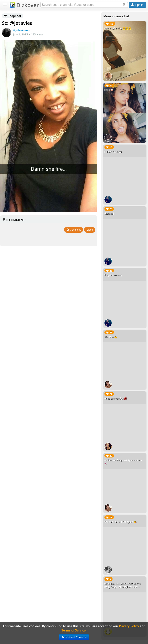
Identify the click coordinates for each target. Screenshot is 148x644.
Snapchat (13, 16)
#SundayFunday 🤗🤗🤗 (118, 28)
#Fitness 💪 (111, 337)
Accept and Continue (74, 637)
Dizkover (24, 5)
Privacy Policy (129, 626)
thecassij (109, 214)
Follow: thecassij (113, 152)
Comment (74, 230)
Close (90, 230)
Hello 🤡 (109, 90)
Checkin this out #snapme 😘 (120, 522)
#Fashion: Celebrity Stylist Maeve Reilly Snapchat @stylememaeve (122, 585)
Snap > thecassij (113, 275)
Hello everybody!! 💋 (116, 399)
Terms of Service (74, 630)
